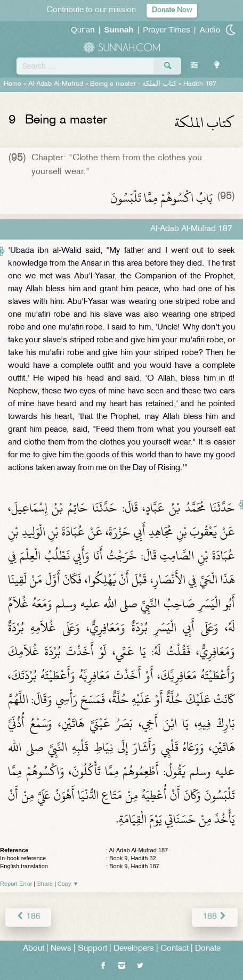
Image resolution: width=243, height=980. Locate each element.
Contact (175, 949)
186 (28, 917)
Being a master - (133, 84)
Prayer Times (166, 30)
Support (92, 949)
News (61, 949)
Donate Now (172, 10)
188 (215, 917)
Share (45, 884)
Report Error (16, 884)
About (34, 949)
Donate (208, 949)
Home (13, 84)
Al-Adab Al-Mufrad (56, 84)
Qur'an (83, 30)
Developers (134, 949)
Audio (210, 30)
